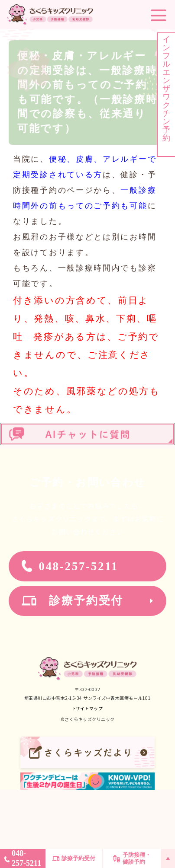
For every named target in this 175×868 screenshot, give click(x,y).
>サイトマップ (88, 708)
